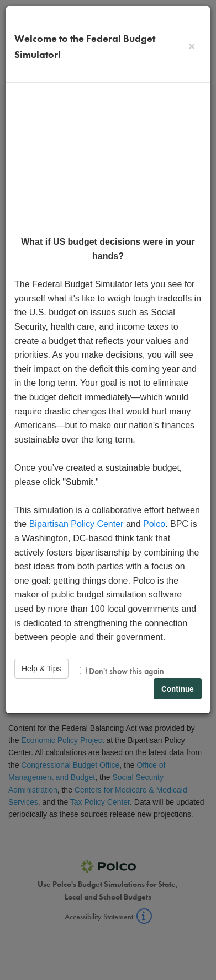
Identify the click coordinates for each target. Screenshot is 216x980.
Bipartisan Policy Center (77, 524)
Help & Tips (41, 669)
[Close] (192, 46)
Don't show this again (122, 671)
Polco (154, 524)
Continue (178, 688)
